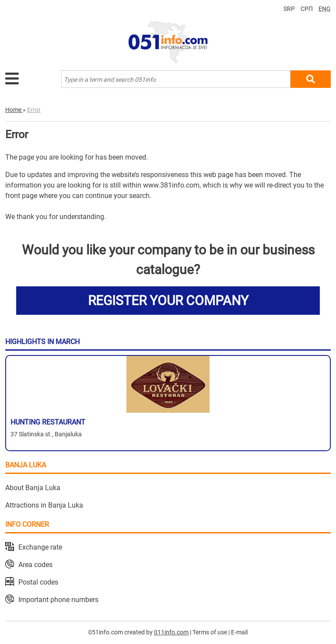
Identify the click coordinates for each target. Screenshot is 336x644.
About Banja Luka (33, 488)
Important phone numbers (58, 600)
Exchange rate (40, 547)
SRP (289, 9)
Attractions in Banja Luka (44, 505)
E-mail (239, 632)
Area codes (35, 565)
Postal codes (38, 582)
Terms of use (210, 632)
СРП (307, 9)
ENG (325, 9)
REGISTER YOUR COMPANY (168, 301)
